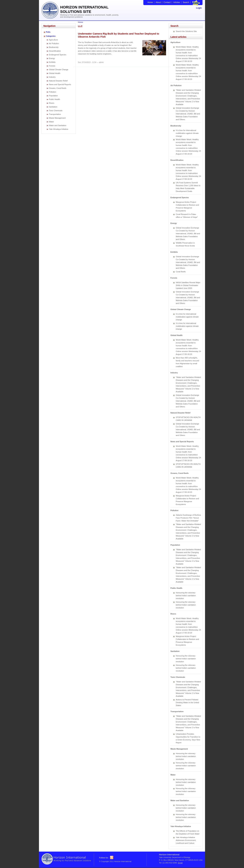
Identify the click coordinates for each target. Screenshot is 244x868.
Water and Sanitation (58, 125)
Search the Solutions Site (186, 31)
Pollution (53, 92)
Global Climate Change (59, 70)
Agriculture (53, 40)
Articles (177, 2)
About (158, 2)
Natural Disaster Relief (58, 81)
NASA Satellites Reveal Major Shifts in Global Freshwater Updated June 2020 (188, 285)
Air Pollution (54, 43)
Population (53, 96)
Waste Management (57, 118)
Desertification (55, 51)
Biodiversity (54, 47)
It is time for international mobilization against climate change (187, 133)
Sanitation (53, 107)
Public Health (54, 99)
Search (186, 2)
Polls (48, 32)
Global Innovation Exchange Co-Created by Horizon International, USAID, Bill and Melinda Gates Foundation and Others (188, 114)
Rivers (52, 103)
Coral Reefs (181, 272)
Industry (52, 77)
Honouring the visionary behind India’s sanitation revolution (186, 596)
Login (199, 8)
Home (150, 2)
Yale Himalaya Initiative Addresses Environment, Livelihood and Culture (186, 840)
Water (51, 122)
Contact (167, 2)
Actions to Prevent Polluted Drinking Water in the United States (187, 702)
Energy (52, 58)
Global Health (55, 73)
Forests (52, 66)
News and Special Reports (60, 84)
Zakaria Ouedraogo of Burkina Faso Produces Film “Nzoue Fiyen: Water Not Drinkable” (188, 518)
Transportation (55, 114)
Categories (51, 36)
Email (180, 863)
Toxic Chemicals (56, 111)
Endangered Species (58, 55)
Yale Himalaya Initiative (59, 129)
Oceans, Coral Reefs (58, 88)
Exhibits (52, 62)
